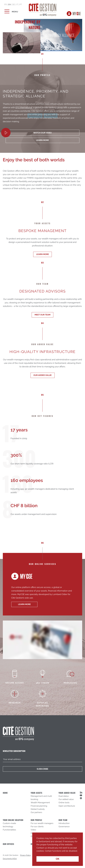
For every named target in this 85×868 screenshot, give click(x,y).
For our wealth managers (42, 823)
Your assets (36, 793)
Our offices (8, 844)
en (9, 5)
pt (21, 5)
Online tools (64, 803)
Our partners (36, 812)
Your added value (67, 793)
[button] (37, 853)
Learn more (42, 254)
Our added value (43, 375)
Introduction (64, 823)
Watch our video (42, 133)
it (17, 5)
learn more (42, 140)
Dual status (64, 796)
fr (5, 5)
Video (33, 830)
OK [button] (58, 859)
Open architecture (67, 806)
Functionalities (9, 830)
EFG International (24, 107)
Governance (64, 827)
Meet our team (43, 315)
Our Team (63, 820)
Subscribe (42, 769)
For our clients (37, 827)
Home (5, 793)
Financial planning (39, 806)
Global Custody (38, 809)
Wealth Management (40, 803)
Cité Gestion (43, 9)
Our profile (36, 820)
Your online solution (13, 820)
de (14, 5)
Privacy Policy (25, 855)
